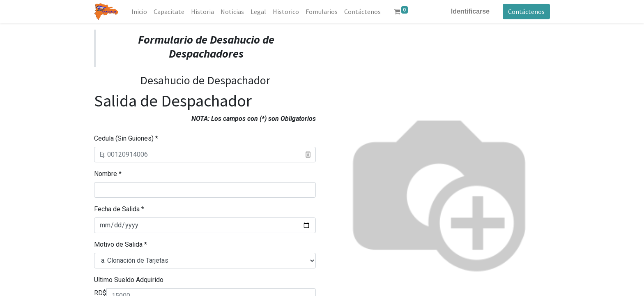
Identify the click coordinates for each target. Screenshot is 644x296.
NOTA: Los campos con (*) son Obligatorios (254, 119)
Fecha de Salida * (119, 209)
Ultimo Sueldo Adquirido (129, 280)
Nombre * (108, 174)
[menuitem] (139, 12)
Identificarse (470, 11)
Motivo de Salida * (121, 244)
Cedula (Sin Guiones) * (126, 138)
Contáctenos (526, 12)
